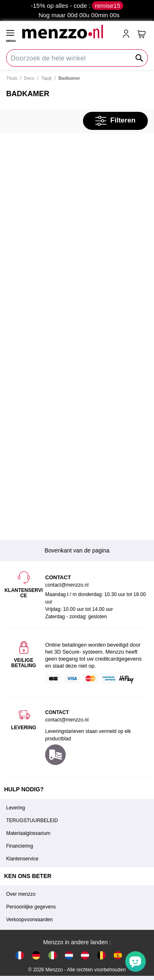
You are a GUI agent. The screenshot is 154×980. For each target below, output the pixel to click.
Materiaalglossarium (28, 833)
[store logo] (69, 31)
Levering (16, 808)
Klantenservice (22, 859)
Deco (29, 78)
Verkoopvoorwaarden (29, 920)
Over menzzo (21, 894)
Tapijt (46, 78)
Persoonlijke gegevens (31, 907)
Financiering (20, 846)
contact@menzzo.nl (67, 720)
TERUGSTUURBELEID (32, 821)
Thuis (12, 78)
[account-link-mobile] (128, 35)
